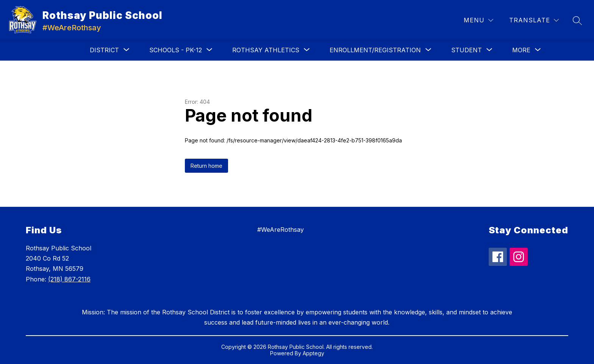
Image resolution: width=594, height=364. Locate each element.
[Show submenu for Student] (467, 50)
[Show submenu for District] (104, 50)
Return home (206, 166)
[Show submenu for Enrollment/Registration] (375, 50)
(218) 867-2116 (69, 279)
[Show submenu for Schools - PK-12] (176, 50)
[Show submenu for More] (521, 50)
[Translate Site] (534, 20)
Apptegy (313, 353)
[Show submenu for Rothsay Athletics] (266, 50)
